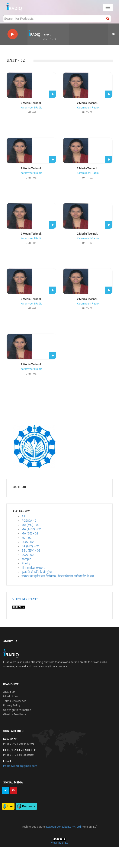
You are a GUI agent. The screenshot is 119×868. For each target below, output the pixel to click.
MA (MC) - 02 (30, 525)
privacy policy (12, 705)
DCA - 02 (28, 542)
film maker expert (33, 568)
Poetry (26, 563)
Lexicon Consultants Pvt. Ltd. (64, 827)
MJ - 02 (27, 538)
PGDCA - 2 (29, 521)
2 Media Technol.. (31, 103)
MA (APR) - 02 (31, 529)
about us (9, 692)
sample (26, 559)
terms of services (15, 701)
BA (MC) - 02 (30, 546)
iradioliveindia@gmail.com (20, 766)
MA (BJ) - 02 (30, 533)
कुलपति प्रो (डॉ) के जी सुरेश (37, 572)
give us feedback (15, 714)
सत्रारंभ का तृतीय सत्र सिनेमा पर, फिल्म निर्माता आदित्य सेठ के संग (58, 576)
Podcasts (29, 806)
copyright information (17, 710)
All (23, 516)
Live (10, 806)
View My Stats (25, 599)
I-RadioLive (10, 696)
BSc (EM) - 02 (31, 550)
